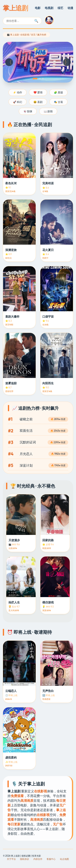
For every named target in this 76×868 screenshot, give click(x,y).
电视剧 (49, 8)
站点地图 (64, 859)
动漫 (70, 8)
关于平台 (11, 859)
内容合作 (38, 859)
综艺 (60, 8)
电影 (38, 8)
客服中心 (51, 859)
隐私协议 (25, 859)
